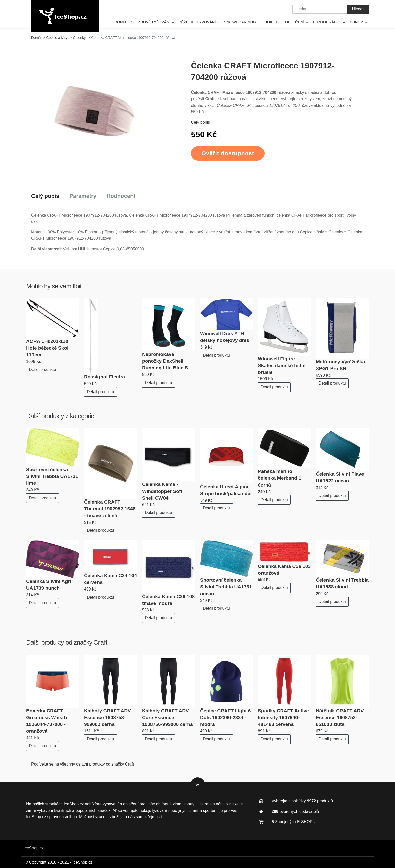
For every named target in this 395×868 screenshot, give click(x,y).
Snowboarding (240, 22)
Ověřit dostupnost (228, 153)
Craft (100, 642)
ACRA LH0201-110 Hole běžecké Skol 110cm (47, 348)
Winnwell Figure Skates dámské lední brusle (282, 366)
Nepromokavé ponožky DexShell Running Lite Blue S (165, 361)
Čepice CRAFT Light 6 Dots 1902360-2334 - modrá (225, 718)
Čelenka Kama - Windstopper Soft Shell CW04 (162, 491)
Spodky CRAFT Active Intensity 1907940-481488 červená (283, 718)
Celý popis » (202, 122)
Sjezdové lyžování (151, 22)
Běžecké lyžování (197, 22)
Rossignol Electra (105, 377)
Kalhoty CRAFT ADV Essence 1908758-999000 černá (108, 718)
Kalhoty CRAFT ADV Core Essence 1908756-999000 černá (168, 718)
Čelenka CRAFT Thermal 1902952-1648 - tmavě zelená (110, 509)
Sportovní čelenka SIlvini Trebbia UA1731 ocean (226, 587)
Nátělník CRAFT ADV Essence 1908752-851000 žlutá (340, 718)
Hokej (271, 22)
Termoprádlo (327, 22)
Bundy (357, 22)
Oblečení (295, 22)
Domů (120, 22)
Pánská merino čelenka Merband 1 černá (280, 478)
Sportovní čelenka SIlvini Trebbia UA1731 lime (52, 476)
